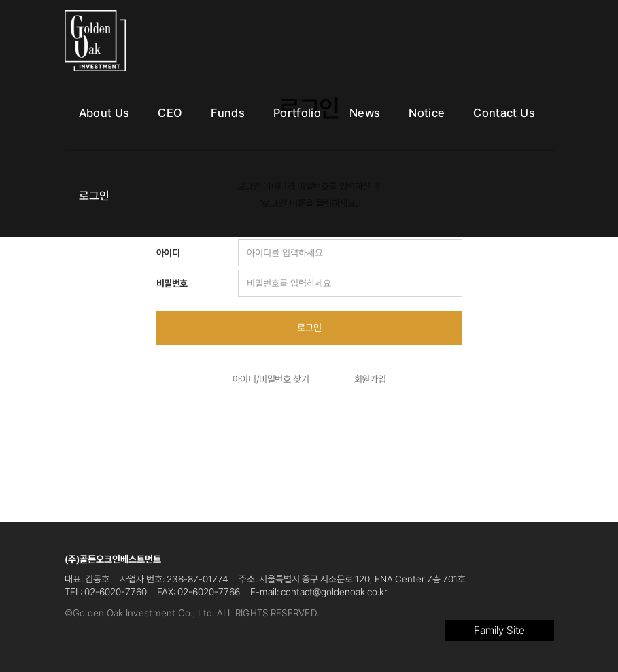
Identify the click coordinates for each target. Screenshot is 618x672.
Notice (427, 113)
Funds (228, 113)
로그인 (95, 196)
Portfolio (297, 113)
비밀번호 (172, 283)
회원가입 (370, 379)
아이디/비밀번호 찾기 (271, 379)
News (365, 113)
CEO (170, 113)
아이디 (168, 253)
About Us (104, 113)
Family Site (499, 630)
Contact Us (504, 113)
